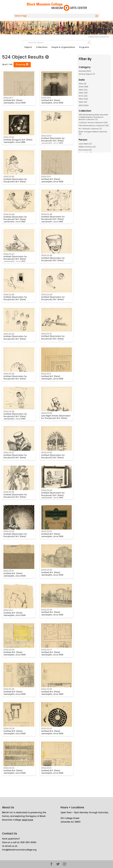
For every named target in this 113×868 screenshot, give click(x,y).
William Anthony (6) (87, 147)
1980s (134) (83, 99)
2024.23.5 (46, 177)
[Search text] (56, 43)
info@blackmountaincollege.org (19, 850)
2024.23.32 (47, 531)
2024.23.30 (47, 570)
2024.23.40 (9, 374)
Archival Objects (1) (87, 74)
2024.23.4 (46, 374)
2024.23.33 (9, 531)
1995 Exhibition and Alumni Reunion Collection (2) (93, 117)
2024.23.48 (47, 214)
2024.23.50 (9, 177)
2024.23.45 (9, 295)
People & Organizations (63, 47)
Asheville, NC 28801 (71, 822)
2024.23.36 (47, 453)
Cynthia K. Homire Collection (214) (93, 123)
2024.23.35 (9, 492)
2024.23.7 (8, 98)
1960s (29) (83, 93)
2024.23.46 (47, 255)
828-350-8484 (28, 842)
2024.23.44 (47, 295)
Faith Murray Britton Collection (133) (94, 126)
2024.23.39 (9, 412)
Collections (42, 47)
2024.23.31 (9, 571)
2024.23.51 (46, 136)
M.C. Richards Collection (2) (90, 129)
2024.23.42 (9, 334)
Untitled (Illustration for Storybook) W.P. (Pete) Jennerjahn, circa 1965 (53, 141)
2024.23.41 (46, 334)
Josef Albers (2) (85, 144)
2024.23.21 (46, 768)
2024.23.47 (9, 254)
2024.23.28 (9, 650)
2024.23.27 (47, 650)
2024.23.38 (47, 413)
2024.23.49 (9, 214)
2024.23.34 (47, 490)
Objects (28, 47)
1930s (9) (83, 84)
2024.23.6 (46, 98)
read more (27, 820)
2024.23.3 (8, 610)
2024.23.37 (9, 453)
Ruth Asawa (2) (85, 150)
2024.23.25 (47, 689)
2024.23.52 (9, 137)
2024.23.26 (9, 689)
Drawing (22, 64)
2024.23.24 (9, 729)
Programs (84, 47)
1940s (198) (83, 87)
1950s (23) (83, 90)
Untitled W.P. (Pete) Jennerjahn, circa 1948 (14, 102)
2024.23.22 (9, 768)
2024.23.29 (47, 610)
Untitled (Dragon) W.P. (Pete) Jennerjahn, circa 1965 (18, 141)
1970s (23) (83, 96)
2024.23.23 (47, 729)
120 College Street (70, 818)
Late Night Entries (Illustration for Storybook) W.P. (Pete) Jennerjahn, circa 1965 (56, 418)
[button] (27, 64)
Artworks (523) (85, 71)
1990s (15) (83, 102)
